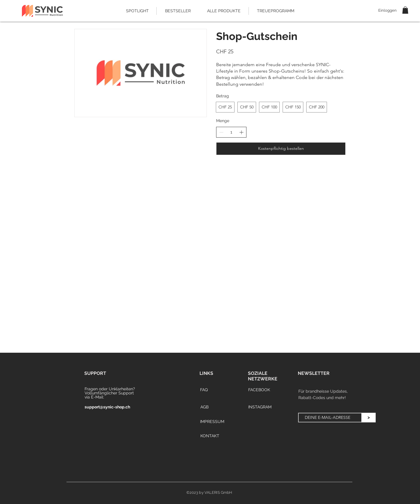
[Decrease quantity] (221, 132)
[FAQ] (204, 390)
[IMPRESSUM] (212, 422)
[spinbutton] (231, 132)
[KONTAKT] (210, 436)
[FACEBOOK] (259, 390)
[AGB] (204, 407)
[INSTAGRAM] (260, 407)
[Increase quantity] (241, 132)
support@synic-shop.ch (107, 407)
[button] (405, 10)
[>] (369, 418)
